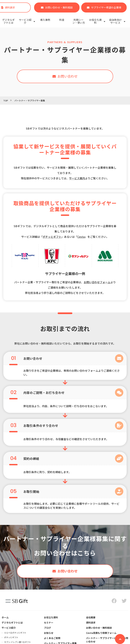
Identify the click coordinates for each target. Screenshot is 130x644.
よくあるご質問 (52, 638)
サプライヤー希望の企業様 (106, 7)
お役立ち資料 (95, 21)
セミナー (49, 623)
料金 (62, 20)
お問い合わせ (68, 76)
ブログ (47, 628)
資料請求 (91, 623)
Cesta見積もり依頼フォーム (101, 633)
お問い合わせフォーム (97, 282)
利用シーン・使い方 (79, 21)
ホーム (5, 617)
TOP (6, 101)
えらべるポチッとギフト (15, 633)
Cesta (81, 237)
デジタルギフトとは (8, 21)
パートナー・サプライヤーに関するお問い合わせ (107, 640)
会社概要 (91, 617)
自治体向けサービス (115, 21)
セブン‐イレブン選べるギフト (18, 642)
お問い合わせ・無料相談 (59, 7)
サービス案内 (77, 178)
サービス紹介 (25, 21)
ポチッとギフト (52, 237)
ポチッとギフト (11, 637)
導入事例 (45, 20)
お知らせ (49, 633)
